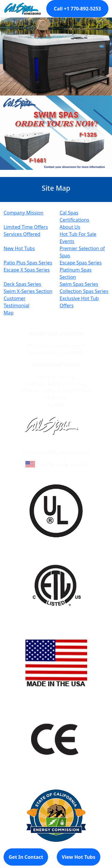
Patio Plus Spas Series (28, 263)
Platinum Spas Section (76, 273)
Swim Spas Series (79, 284)
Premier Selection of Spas (82, 252)
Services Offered (22, 234)
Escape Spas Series (81, 263)
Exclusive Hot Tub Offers (79, 302)
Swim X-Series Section (28, 291)
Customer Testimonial (16, 302)
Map (9, 313)
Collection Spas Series (84, 291)
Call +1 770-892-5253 (77, 9)
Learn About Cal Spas (45, 446)
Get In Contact (26, 857)
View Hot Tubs (79, 857)
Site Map (81, 446)
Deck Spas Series (22, 284)
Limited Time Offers (26, 227)
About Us (70, 227)
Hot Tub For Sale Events (78, 238)
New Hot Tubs (19, 248)
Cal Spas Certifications (75, 216)
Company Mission (23, 213)
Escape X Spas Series (27, 270)
